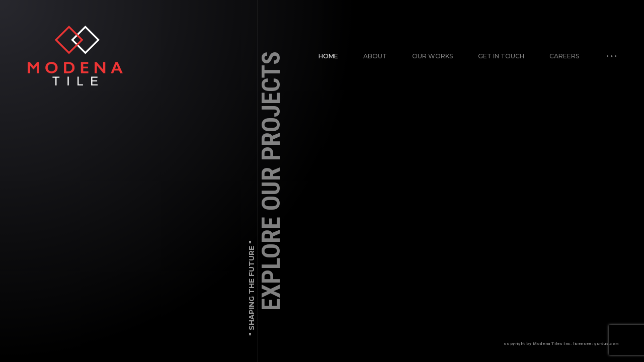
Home (328, 56)
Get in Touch (501, 56)
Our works (432, 56)
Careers (564, 56)
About (375, 56)
